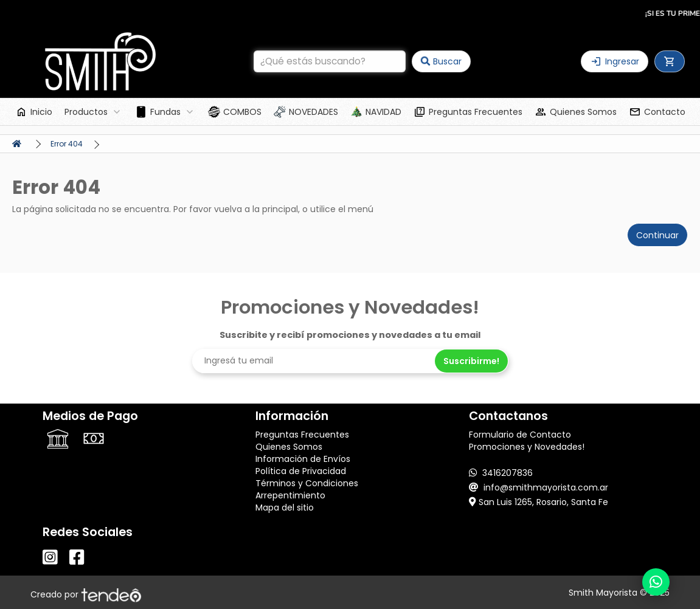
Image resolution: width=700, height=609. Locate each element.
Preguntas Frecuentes (302, 435)
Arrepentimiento (290, 495)
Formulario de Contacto (520, 435)
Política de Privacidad (301, 471)
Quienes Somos (289, 447)
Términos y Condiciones (307, 483)
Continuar (657, 235)
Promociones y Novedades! (527, 447)
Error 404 (67, 144)
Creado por (86, 594)
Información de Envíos (303, 459)
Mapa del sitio (285, 507)
